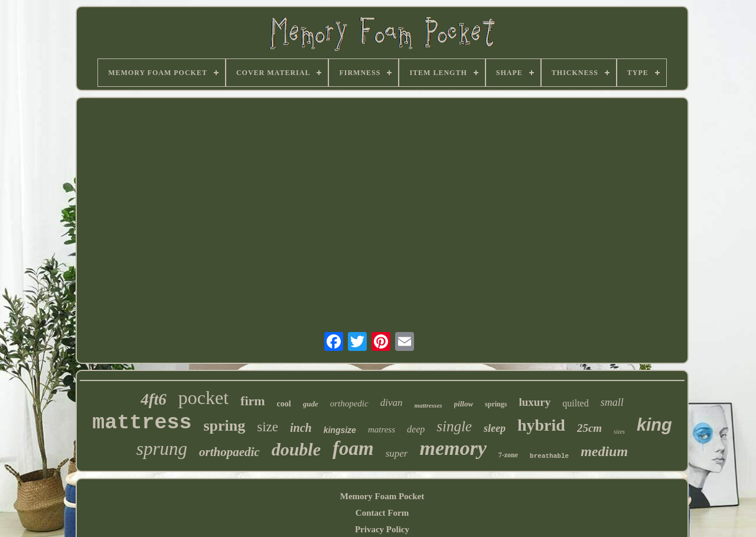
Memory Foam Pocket (382, 496)
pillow (464, 404)
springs (496, 404)
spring (224, 426)
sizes (619, 432)
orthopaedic (229, 452)
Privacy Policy (382, 529)
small (612, 402)
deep (416, 429)
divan (392, 403)
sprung (162, 449)
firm (253, 401)
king (654, 425)
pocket (203, 398)
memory (453, 448)
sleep (495, 428)
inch (301, 428)
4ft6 (154, 399)
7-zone (508, 455)
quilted (575, 403)
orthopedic (349, 403)
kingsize (340, 430)
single (454, 426)
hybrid (541, 425)
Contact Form (382, 513)
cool (284, 404)
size (268, 427)
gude (311, 404)
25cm (589, 428)
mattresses (428, 405)
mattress (142, 423)
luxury (535, 402)
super (397, 453)
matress (382, 429)
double (296, 449)
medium (604, 451)
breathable (549, 456)
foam (353, 448)
